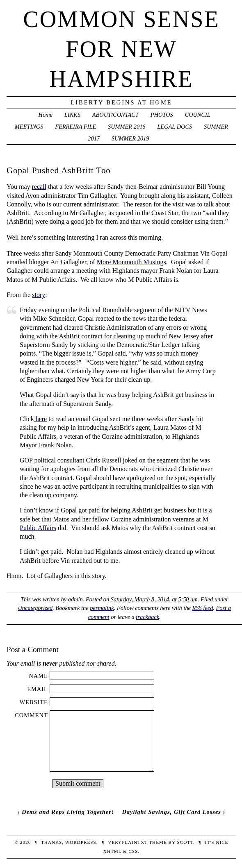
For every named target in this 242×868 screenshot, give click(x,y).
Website (33, 702)
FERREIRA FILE (75, 127)
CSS (133, 851)
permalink (102, 608)
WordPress (81, 842)
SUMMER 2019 (130, 138)
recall (39, 187)
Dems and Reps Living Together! (68, 812)
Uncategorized (35, 608)
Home (46, 115)
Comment (31, 715)
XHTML (112, 851)
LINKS (72, 115)
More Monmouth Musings (131, 262)
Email (38, 689)
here (41, 419)
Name (38, 676)
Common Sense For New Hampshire (121, 49)
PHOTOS (162, 115)
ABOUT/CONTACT (115, 115)
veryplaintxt (128, 842)
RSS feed (203, 608)
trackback (147, 617)
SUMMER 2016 (127, 127)
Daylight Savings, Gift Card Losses (171, 812)
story (39, 295)
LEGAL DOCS (175, 127)
